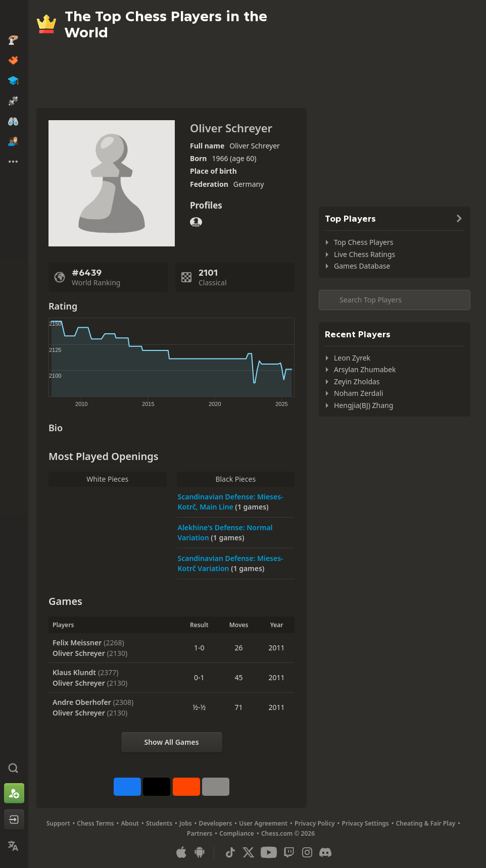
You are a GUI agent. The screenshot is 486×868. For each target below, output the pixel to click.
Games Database (362, 266)
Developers (216, 823)
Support (58, 823)
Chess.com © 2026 (288, 833)
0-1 (199, 677)
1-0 (199, 648)
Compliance (237, 833)
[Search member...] (395, 300)
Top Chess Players (363, 242)
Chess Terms (96, 823)
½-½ (199, 707)
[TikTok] (230, 852)
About (130, 823)
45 (239, 677)
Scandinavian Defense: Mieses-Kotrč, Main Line (231, 502)
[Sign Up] (14, 793)
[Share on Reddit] (186, 787)
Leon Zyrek (352, 358)
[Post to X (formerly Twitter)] (157, 787)
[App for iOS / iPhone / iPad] (181, 852)
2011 (277, 648)
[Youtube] (269, 852)
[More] (216, 787)
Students (159, 823)
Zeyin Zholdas (357, 381)
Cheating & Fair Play (426, 823)
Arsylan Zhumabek (365, 369)
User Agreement (263, 823)
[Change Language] (14, 846)
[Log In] (14, 820)
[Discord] (325, 852)
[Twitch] (289, 852)
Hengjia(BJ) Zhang (363, 405)
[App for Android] (200, 852)
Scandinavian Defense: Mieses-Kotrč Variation (231, 563)
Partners (200, 833)
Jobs (186, 823)
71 (239, 707)
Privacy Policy (314, 823)
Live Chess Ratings (364, 254)
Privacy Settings (366, 823)
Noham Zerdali (358, 393)
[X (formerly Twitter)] (249, 852)
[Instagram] (307, 852)
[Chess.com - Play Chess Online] (14, 17)
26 (239, 648)
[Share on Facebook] (127, 787)
